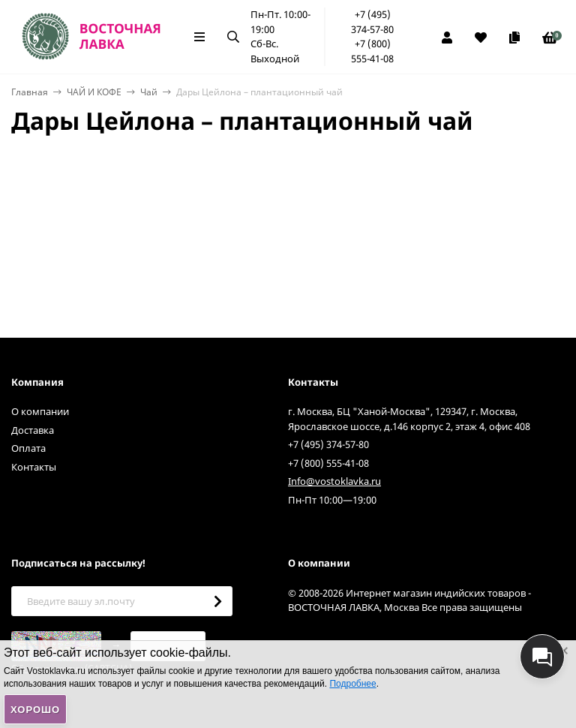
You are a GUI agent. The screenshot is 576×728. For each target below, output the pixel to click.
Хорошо (35, 710)
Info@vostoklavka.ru (334, 481)
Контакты (34, 467)
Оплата (28, 448)
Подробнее (352, 684)
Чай (149, 92)
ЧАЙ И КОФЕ (94, 92)
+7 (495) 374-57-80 (372, 22)
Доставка (33, 430)
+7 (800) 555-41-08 (372, 51)
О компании (40, 411)
